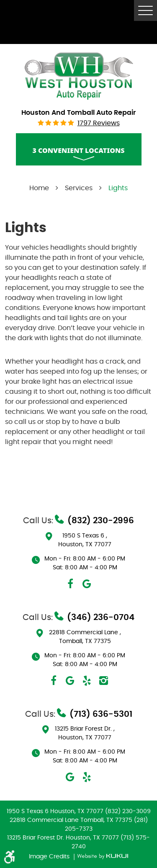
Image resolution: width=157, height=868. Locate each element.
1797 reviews (99, 123)
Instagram (104, 681)
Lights (118, 188)
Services (79, 188)
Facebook (70, 584)
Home (39, 188)
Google (87, 584)
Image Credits (50, 857)
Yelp (87, 681)
